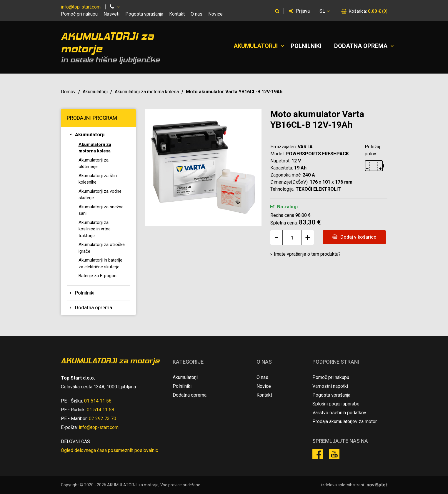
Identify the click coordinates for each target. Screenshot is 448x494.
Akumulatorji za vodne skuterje (100, 195)
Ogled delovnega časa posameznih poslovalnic (109, 450)
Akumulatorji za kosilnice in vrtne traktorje (95, 229)
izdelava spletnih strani (343, 485)
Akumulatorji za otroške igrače (102, 248)
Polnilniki (306, 46)
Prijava (299, 11)
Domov (68, 92)
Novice (215, 14)
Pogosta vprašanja (144, 14)
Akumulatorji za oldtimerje (94, 163)
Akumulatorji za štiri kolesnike (98, 179)
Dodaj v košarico (354, 237)
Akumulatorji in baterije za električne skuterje (100, 263)
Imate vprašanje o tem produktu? (307, 254)
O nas (196, 14)
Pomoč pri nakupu (79, 14)
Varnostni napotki (330, 386)
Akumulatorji (256, 46)
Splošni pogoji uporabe (336, 404)
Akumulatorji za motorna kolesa (147, 92)
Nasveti (111, 14)
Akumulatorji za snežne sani (101, 210)
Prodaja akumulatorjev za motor (345, 421)
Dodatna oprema (361, 46)
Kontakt (177, 14)
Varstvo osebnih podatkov (339, 413)
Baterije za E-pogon (98, 276)
